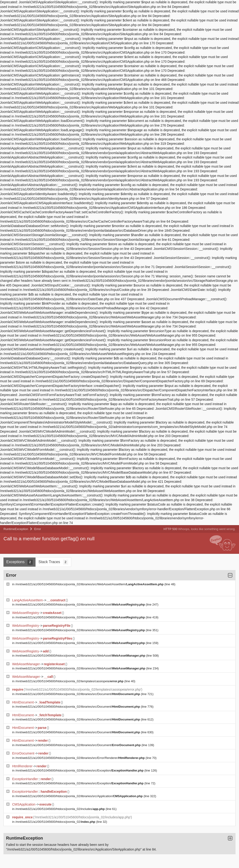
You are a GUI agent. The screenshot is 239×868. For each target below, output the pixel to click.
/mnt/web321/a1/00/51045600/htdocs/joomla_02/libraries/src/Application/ (79, 796)
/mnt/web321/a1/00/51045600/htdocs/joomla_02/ (56, 822)
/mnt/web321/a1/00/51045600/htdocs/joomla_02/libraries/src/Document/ (78, 694)
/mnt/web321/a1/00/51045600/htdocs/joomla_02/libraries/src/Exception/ (80, 770)
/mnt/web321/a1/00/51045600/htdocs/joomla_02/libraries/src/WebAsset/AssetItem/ (90, 584)
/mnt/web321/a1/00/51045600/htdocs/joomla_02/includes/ (61, 809)
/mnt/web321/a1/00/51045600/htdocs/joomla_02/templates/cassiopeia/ (70, 681)
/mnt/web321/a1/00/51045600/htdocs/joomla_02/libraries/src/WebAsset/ (81, 604)
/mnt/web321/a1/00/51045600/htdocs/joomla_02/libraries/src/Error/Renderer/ (81, 758)
